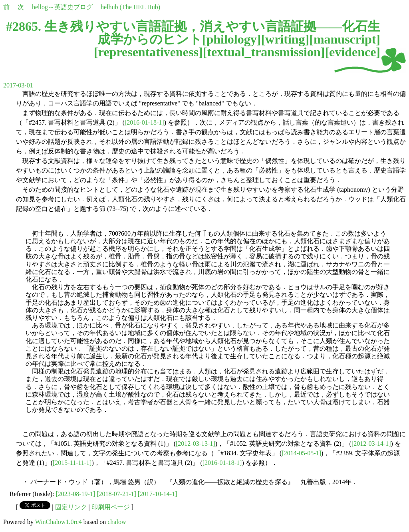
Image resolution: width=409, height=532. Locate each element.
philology (231, 39)
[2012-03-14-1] (371, 444)
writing (285, 39)
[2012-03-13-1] (196, 444)
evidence (352, 52)
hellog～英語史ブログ (62, 7)
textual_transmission (264, 52)
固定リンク (71, 507)
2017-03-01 (18, 85)
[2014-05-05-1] (301, 453)
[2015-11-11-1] (72, 463)
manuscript (345, 39)
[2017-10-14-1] (158, 494)
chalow (117, 522)
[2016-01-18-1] (144, 122)
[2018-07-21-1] (116, 494)
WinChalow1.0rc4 (59, 522)
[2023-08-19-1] (76, 494)
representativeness (148, 52)
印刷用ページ (111, 507)
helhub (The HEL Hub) (130, 7)
